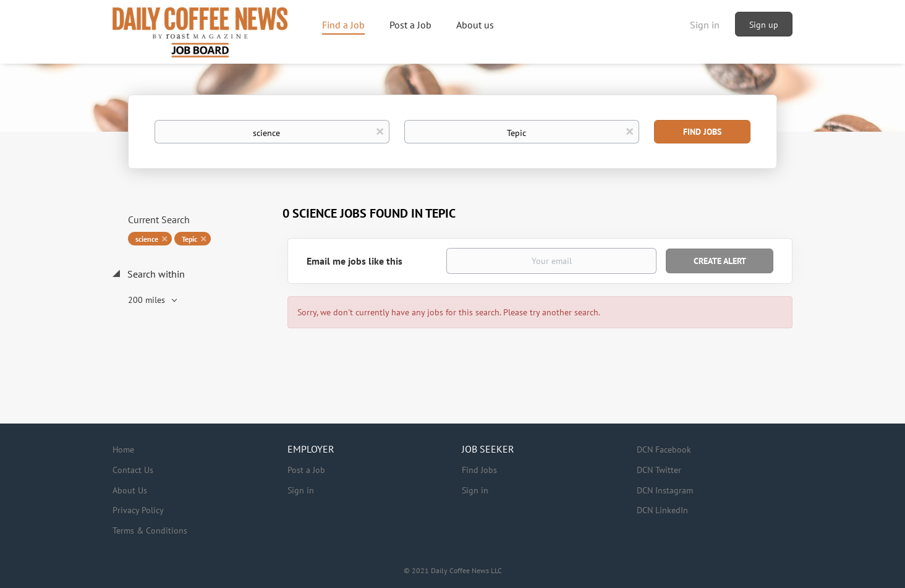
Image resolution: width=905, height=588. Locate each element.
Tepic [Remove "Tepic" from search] (189, 239)
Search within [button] (155, 274)
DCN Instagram (665, 490)
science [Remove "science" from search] (147, 239)
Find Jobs (702, 132)
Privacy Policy (138, 510)
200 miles (148, 300)
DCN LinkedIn (662, 510)
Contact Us (133, 470)
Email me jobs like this (355, 261)
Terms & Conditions (150, 530)
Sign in (705, 25)
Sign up (764, 25)
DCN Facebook (664, 450)
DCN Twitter (659, 470)
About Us (130, 490)
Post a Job (306, 470)
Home (123, 450)
